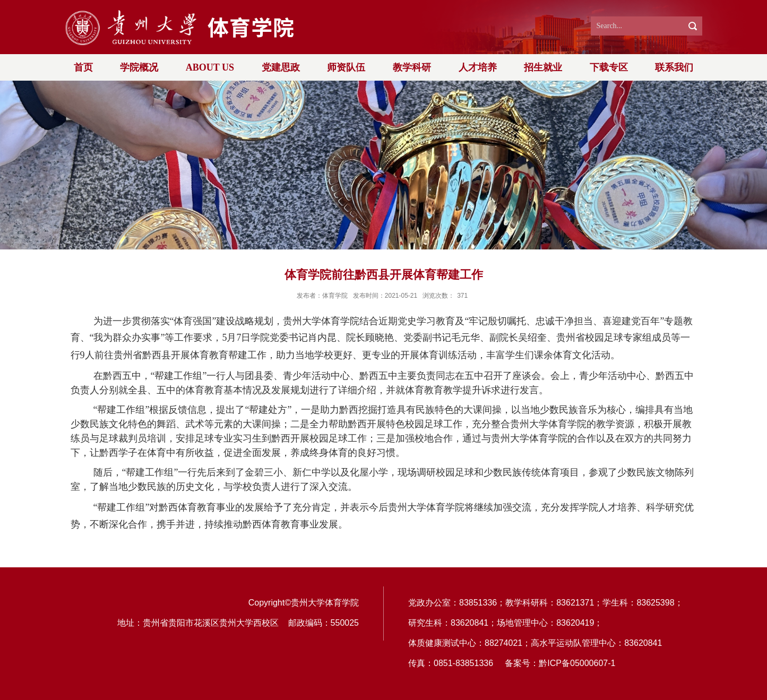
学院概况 (139, 67)
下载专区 (609, 67)
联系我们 (674, 67)
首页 (83, 67)
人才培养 (478, 67)
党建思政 (281, 67)
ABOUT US (210, 67)
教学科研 (412, 67)
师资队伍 (346, 67)
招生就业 (543, 67)
